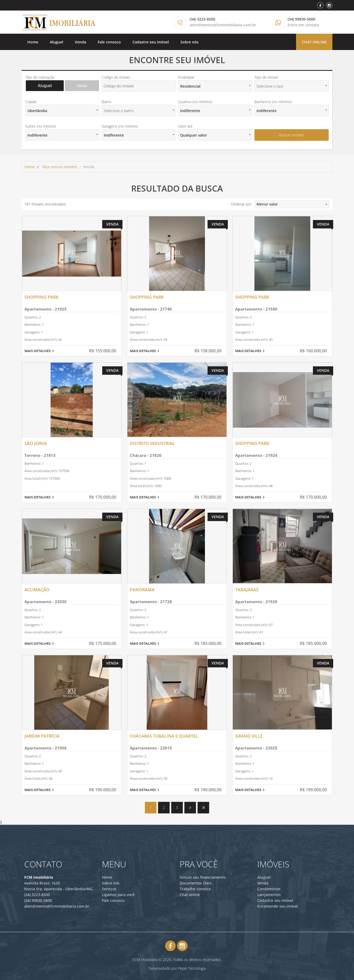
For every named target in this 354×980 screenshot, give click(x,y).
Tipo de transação (40, 77)
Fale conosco (109, 42)
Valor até (185, 126)
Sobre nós (190, 42)
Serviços (109, 889)
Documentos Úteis (196, 883)
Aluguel (56, 42)
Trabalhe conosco (195, 889)
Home (33, 42)
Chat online (314, 42)
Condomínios (269, 889)
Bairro (107, 102)
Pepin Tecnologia (192, 968)
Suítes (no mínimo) (41, 126)
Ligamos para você (118, 895)
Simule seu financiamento (203, 877)
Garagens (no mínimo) (120, 126)
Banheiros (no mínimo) (273, 102)
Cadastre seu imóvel (151, 42)
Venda (80, 42)
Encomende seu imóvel (278, 906)
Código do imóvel (116, 77)
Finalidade (186, 77)
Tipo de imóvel (266, 77)
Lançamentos (269, 895)
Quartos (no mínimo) (195, 102)
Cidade (31, 102)
